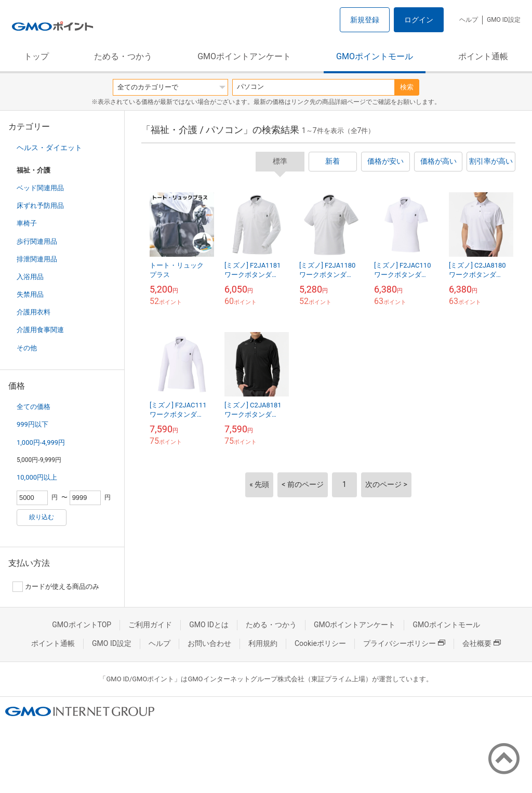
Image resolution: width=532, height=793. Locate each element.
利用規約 (263, 643)
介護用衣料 (34, 312)
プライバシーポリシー (404, 643)
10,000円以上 (37, 477)
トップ (36, 56)
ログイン (419, 20)
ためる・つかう (123, 56)
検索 (407, 87)
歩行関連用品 (37, 241)
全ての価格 (34, 407)
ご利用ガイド (150, 625)
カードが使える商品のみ (56, 587)
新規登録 (365, 20)
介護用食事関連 (40, 330)
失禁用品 (30, 294)
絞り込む (42, 517)
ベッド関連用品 (40, 188)
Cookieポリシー (320, 643)
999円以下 (32, 424)
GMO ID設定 (504, 20)
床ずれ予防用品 (40, 206)
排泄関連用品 (37, 259)
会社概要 (482, 643)
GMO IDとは (209, 625)
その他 (27, 348)
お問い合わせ (209, 643)
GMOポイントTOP (82, 625)
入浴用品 (30, 277)
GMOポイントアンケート (244, 56)
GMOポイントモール (375, 56)
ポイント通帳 (483, 56)
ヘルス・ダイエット (49, 148)
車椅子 (27, 223)
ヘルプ (469, 20)
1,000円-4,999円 (41, 442)
